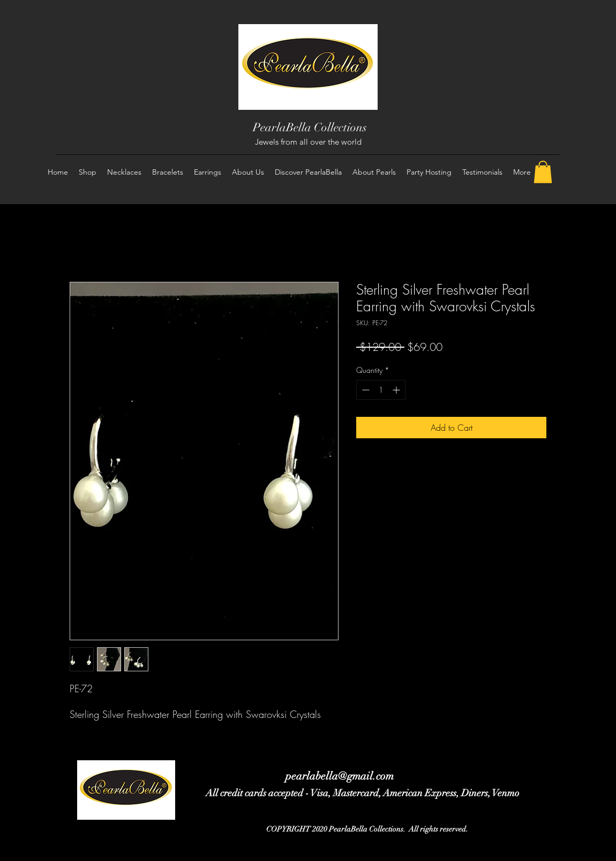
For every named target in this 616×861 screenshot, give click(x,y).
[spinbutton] (381, 390)
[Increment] (397, 390)
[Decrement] (365, 390)
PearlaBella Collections (310, 127)
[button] (543, 172)
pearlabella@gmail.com (340, 776)
